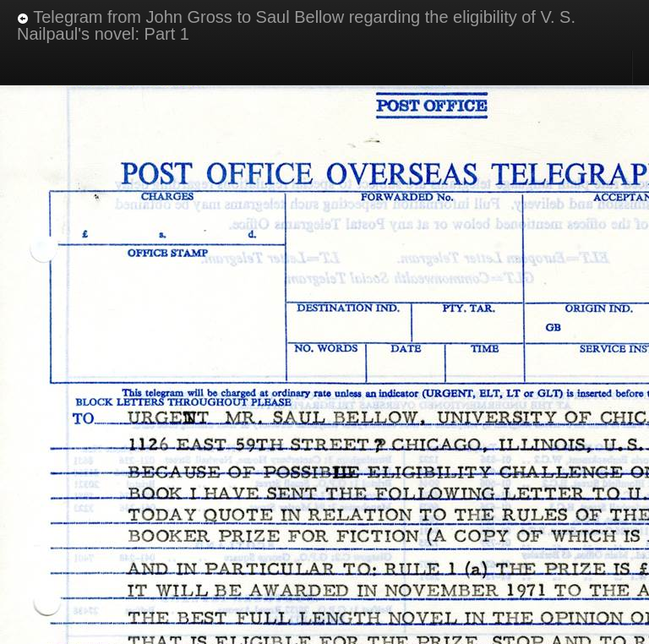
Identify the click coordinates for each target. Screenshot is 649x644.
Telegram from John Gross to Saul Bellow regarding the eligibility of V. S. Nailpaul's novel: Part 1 (296, 25)
